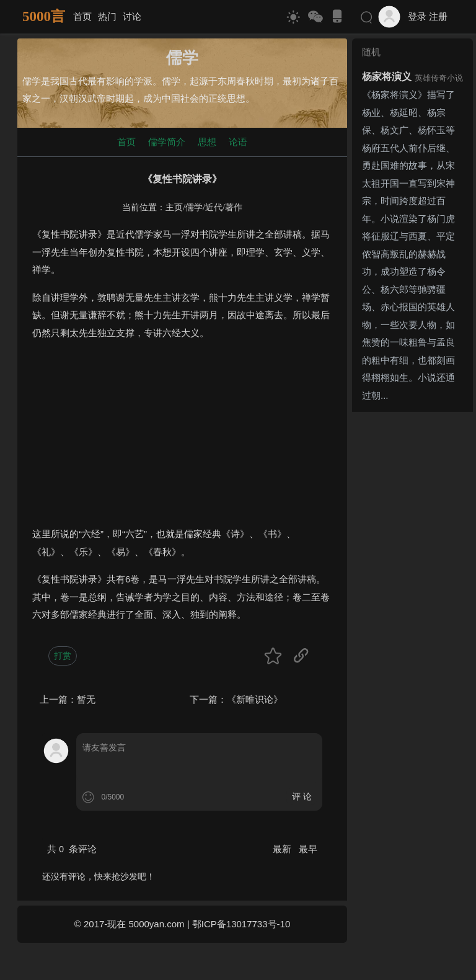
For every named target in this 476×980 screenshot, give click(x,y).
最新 (283, 849)
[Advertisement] (182, 439)
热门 (107, 16)
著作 (234, 207)
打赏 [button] (63, 656)
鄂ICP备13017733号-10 (241, 924)
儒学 (194, 207)
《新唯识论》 (255, 699)
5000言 (44, 16)
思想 (207, 142)
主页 (174, 207)
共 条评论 (72, 849)
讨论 (132, 16)
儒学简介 (167, 142)
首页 (82, 16)
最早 (308, 849)
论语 (238, 142)
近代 (214, 207)
